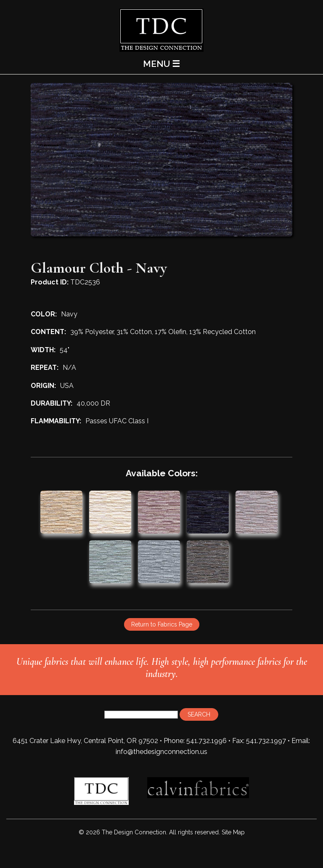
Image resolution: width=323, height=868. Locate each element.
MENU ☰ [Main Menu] (161, 64)
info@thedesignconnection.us (161, 752)
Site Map (233, 832)
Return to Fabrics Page (162, 624)
